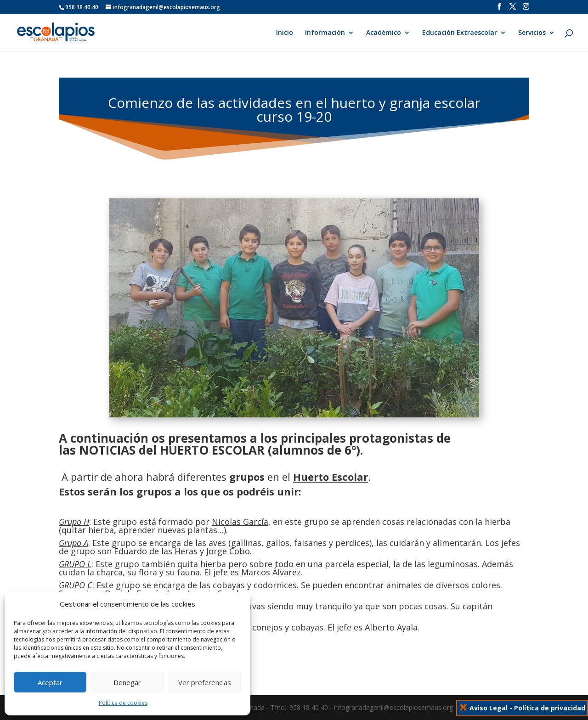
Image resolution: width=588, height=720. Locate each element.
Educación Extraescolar (460, 33)
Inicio (285, 33)
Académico (384, 33)
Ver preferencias (205, 682)
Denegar (127, 682)
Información (325, 33)
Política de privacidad (550, 708)
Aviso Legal (489, 708)
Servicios (532, 33)
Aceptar (50, 682)
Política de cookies (123, 703)
